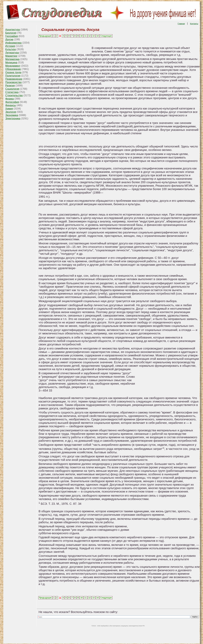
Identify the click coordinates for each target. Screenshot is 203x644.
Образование (13, 69)
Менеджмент (13, 66)
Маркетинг (11, 56)
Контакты (194, 24)
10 (81, 36)
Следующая (106, 36)
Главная (181, 24)
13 (93, 36)
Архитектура (13, 30)
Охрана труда (13, 72)
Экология (11, 112)
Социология (12, 89)
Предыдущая (45, 36)
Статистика (12, 92)
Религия (10, 86)
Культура (11, 49)
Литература (12, 53)
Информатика (13, 43)
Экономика (12, 115)
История (10, 46)
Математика (12, 59)
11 (85, 36)
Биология (11, 33)
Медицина (11, 63)
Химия (9, 109)
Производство (14, 82)
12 (89, 36)
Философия (12, 102)
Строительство (14, 95)
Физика (10, 99)
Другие (9, 39)
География (12, 36)
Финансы (11, 105)
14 (97, 36)
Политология (13, 76)
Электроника (13, 118)
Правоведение (14, 79)
